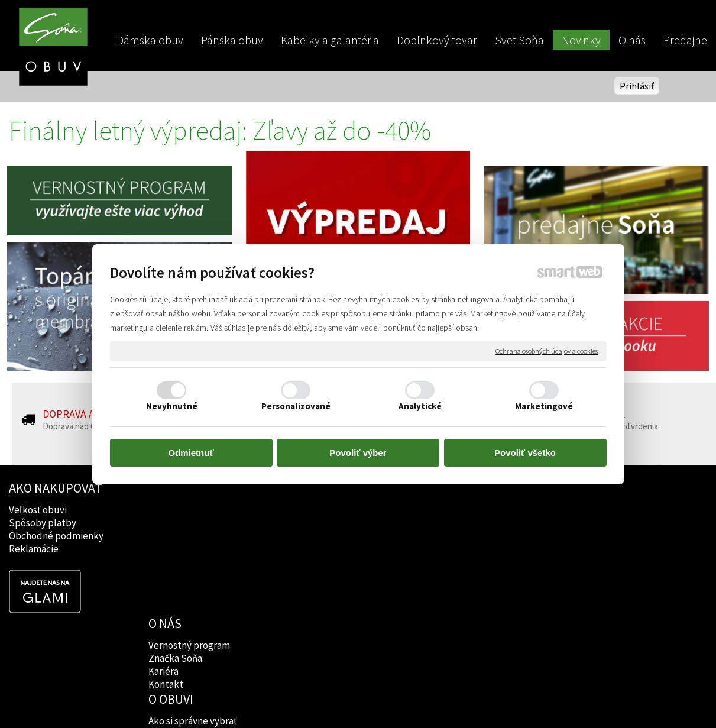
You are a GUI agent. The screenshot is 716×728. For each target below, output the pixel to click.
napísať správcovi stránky (358, 699)
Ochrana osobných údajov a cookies (547, 350)
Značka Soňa (177, 523)
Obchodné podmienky (56, 536)
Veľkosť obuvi (38, 510)
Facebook (453, 510)
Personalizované (296, 406)
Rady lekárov (318, 536)
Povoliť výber (358, 453)
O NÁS (167, 488)
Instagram (454, 523)
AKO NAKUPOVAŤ (56, 488)
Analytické (420, 406)
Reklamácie (34, 549)
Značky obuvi (319, 523)
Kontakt (168, 549)
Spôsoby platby (43, 523)
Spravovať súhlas (561, 699)
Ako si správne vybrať (335, 510)
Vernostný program (191, 510)
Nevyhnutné (172, 406)
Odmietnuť (191, 453)
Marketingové (544, 406)
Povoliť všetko (525, 453)
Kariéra (165, 536)
